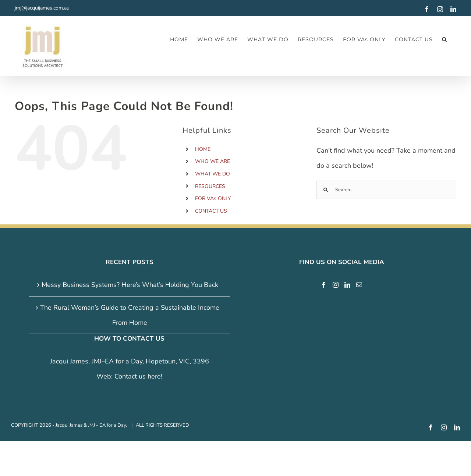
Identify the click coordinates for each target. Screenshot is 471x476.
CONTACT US (211, 211)
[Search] (326, 190)
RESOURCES (210, 186)
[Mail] (359, 285)
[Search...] (386, 190)
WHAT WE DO (213, 174)
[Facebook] (324, 285)
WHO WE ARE (213, 161)
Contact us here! (138, 376)
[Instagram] (336, 285)
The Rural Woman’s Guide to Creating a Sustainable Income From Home (130, 315)
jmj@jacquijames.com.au (42, 8)
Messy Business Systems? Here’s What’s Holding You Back (130, 285)
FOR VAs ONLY (213, 198)
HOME (203, 149)
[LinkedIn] (347, 285)
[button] (445, 39)
